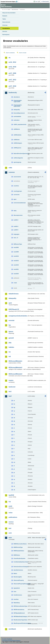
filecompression (18, 215)
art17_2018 (12, 86)
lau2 (10, 396)
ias (10, 352)
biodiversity (13, 93)
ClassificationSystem (19, 558)
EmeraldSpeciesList (19, 113)
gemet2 (11, 338)
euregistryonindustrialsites (18, 316)
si (14, 483)
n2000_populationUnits (20, 124)
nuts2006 (16, 252)
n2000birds (17, 129)
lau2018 (11, 495)
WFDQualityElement (19, 613)
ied (10, 356)
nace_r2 (16, 238)
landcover (12, 387)
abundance (17, 97)
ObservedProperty (19, 580)
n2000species (17, 148)
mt (14, 462)
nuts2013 (16, 261)
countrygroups (18, 191)
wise (10, 538)
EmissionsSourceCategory (21, 567)
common (12, 172)
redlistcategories (18, 158)
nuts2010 (16, 256)
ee (14, 425)
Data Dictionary (15, 10)
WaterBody (17, 603)
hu (14, 442)
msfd (10, 506)
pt (14, 473)
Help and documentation (9, 13)
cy (14, 411)
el (14, 428)
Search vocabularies (10, 53)
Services (5, 31)
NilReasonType (18, 244)
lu (14, 455)
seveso (11, 522)
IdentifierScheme (18, 570)
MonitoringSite (18, 577)
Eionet (9, 10)
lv (14, 459)
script (15, 283)
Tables (4, 19)
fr (14, 438)
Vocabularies (6, 28)
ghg (10, 343)
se (14, 479)
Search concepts (23, 53)
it (14, 449)
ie (14, 445)
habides (11, 347)
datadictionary (14, 294)
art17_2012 (12, 80)
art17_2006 (12, 73)
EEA (10, 2)
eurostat (11, 320)
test (10, 528)
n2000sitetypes (18, 143)
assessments (17, 177)
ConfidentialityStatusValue (21, 562)
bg (14, 407)
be (14, 404)
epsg (15, 211)
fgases (11, 332)
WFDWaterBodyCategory (21, 616)
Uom (15, 592)
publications (13, 517)
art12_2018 (12, 67)
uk (14, 490)
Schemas (5, 25)
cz (14, 414)
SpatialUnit (17, 588)
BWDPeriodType (18, 547)
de (14, 418)
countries (16, 186)
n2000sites (17, 140)
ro (14, 476)
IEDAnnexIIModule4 (15, 374)
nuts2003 (16, 247)
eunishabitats (17, 116)
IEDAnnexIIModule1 (15, 361)
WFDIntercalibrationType (20, 606)
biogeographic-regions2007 (18, 101)
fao (10, 325)
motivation (17, 120)
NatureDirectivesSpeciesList (21, 153)
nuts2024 (16, 274)
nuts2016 (16, 265)
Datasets (5, 16)
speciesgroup (17, 162)
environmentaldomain (20, 203)
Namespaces (6, 35)
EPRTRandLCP (14, 309)
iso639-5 (16, 230)
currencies (17, 195)
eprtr (10, 303)
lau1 (10, 391)
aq (9, 58)
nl (14, 466)
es (14, 431)
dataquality (17, 110)
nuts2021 (16, 269)
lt (14, 452)
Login (36, 1)
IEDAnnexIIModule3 (15, 368)
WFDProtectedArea (19, 610)
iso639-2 (16, 220)
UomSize (16, 599)
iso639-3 (16, 226)
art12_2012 (12, 62)
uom (10, 533)
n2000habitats (17, 135)
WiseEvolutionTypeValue (20, 620)
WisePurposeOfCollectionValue (21, 623)
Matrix (15, 573)
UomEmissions (18, 595)
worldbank (12, 629)
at (14, 401)
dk (14, 421)
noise (11, 513)
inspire (11, 380)
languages (16, 234)
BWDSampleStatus (19, 551)
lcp (10, 502)
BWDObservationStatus (20, 544)
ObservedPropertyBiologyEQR (21, 584)
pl (14, 469)
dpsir (15, 199)
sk (14, 486)
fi (14, 435)
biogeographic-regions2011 (18, 106)
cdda (10, 168)
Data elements (6, 22)
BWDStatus (17, 555)
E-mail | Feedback (7, 639)
